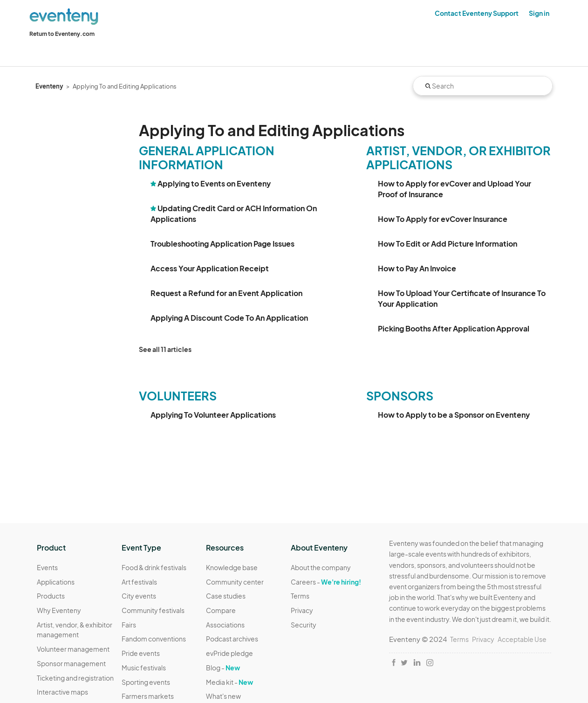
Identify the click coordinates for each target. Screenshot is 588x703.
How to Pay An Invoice (417, 268)
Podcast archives (232, 639)
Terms (300, 596)
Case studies (226, 596)
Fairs (129, 625)
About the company (321, 567)
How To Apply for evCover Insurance (443, 219)
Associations (225, 625)
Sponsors (400, 396)
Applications (56, 582)
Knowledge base (232, 567)
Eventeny (49, 86)
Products (51, 596)
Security (304, 625)
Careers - (326, 582)
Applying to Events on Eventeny (214, 183)
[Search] (483, 86)
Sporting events (146, 682)
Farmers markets (148, 696)
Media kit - (229, 682)
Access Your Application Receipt (210, 268)
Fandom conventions (154, 639)
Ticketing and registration (75, 678)
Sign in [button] (539, 13)
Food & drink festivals (154, 567)
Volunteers (178, 396)
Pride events (141, 653)
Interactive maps (62, 692)
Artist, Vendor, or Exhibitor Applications (458, 158)
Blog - (223, 668)
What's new (223, 696)
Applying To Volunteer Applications (213, 415)
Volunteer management (73, 649)
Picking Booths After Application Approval (454, 328)
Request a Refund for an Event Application (226, 293)
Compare (221, 610)
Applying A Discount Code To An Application (229, 318)
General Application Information (207, 158)
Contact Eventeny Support (477, 13)
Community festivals (153, 610)
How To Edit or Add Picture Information (448, 244)
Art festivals (139, 582)
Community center (235, 582)
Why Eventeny (59, 610)
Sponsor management (71, 663)
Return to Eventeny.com (62, 34)
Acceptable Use (522, 639)
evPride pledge (229, 653)
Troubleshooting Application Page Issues (222, 244)
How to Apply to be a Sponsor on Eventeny (454, 415)
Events (47, 567)
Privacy (302, 610)
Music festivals (144, 668)
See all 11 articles (165, 349)
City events (139, 596)
